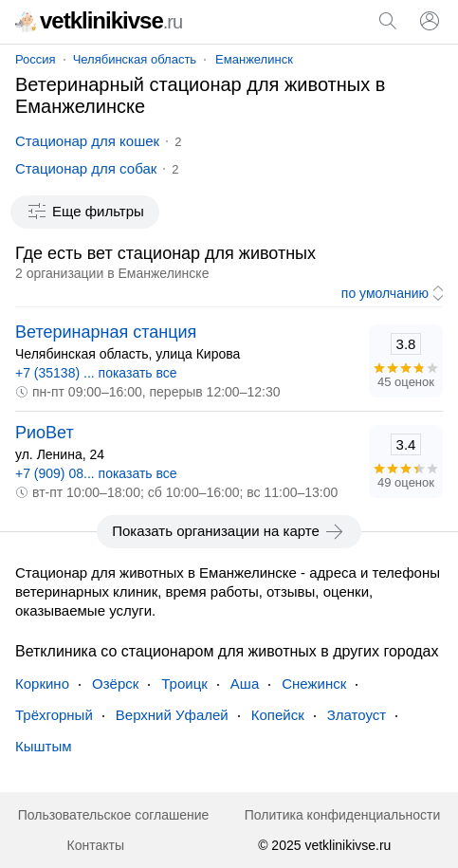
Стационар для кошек (87, 141)
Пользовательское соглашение (114, 815)
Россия (36, 59)
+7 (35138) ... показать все (96, 373)
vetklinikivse (99, 20)
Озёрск (115, 683)
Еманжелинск (254, 59)
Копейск (278, 715)
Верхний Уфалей (172, 715)
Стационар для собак (86, 168)
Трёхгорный (54, 715)
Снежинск (314, 683)
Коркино (42, 683)
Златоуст (357, 715)
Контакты (96, 845)
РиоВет (45, 433)
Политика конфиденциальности (343, 815)
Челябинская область (135, 59)
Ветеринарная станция (106, 332)
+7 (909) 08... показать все (96, 473)
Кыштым (44, 746)
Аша (245, 683)
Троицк (184, 683)
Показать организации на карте (229, 531)
